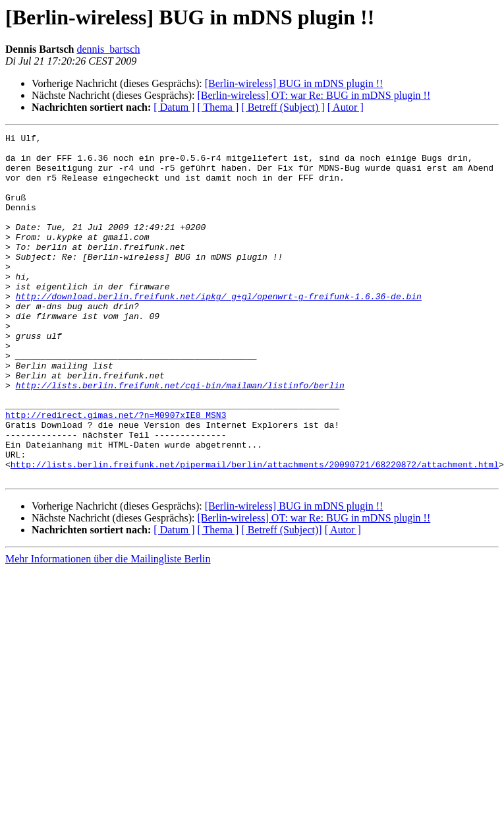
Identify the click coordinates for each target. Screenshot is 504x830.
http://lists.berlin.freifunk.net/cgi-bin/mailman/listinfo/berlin (180, 436)
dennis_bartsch (108, 49)
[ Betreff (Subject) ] (283, 107)
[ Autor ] (346, 107)
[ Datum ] (174, 107)
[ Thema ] (218, 107)
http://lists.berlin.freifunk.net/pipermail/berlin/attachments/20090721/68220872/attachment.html (255, 531)
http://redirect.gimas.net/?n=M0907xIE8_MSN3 (116, 472)
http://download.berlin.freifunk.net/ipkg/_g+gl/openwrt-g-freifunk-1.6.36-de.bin (219, 330)
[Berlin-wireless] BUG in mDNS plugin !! (294, 83)
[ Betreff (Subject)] (281, 599)
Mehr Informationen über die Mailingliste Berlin (108, 628)
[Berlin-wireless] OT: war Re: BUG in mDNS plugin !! (314, 95)
